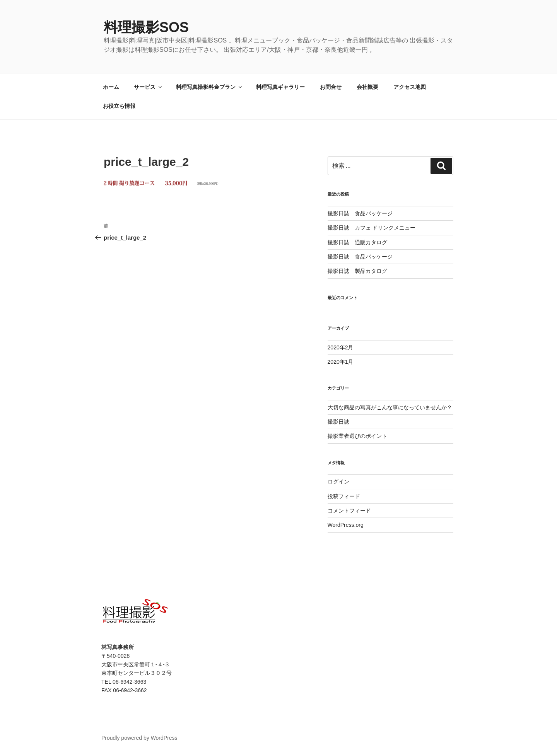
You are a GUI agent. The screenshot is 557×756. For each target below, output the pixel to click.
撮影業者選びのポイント (357, 436)
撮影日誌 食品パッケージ (360, 213)
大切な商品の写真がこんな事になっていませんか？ (390, 407)
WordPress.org (346, 525)
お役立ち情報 (119, 106)
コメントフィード (349, 511)
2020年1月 (341, 362)
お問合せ (331, 87)
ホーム (111, 87)
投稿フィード (344, 496)
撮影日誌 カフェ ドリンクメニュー (372, 228)
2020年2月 (341, 347)
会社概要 (367, 87)
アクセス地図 (410, 87)
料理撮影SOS (146, 27)
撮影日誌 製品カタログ (357, 271)
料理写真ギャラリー (280, 87)
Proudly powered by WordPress (139, 738)
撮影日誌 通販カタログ (357, 242)
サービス (148, 87)
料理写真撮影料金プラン (209, 87)
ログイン (338, 482)
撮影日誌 (338, 422)
